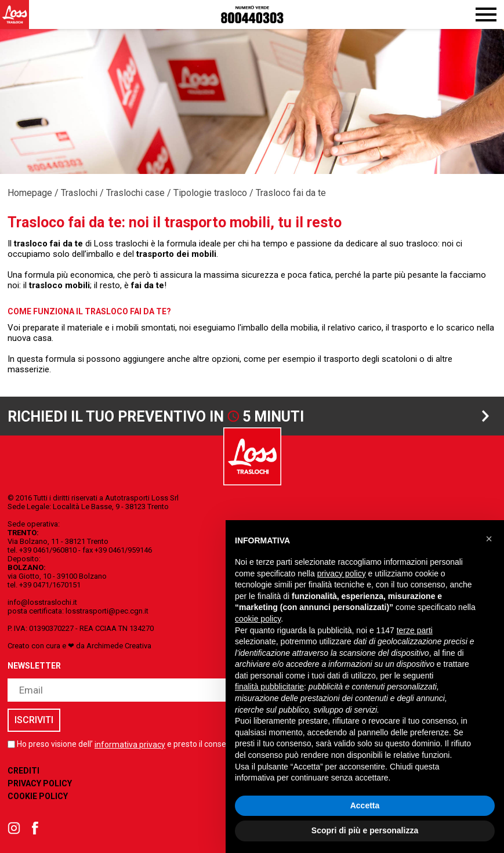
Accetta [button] (365, 805)
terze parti (415, 630)
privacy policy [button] (342, 573)
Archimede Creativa (119, 646)
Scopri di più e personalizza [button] (365, 830)
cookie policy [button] (258, 619)
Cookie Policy (38, 796)
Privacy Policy (40, 783)
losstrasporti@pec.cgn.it (107, 611)
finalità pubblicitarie (269, 687)
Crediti (23, 771)
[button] (489, 539)
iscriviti (34, 720)
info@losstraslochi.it (42, 602)
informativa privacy (130, 745)
